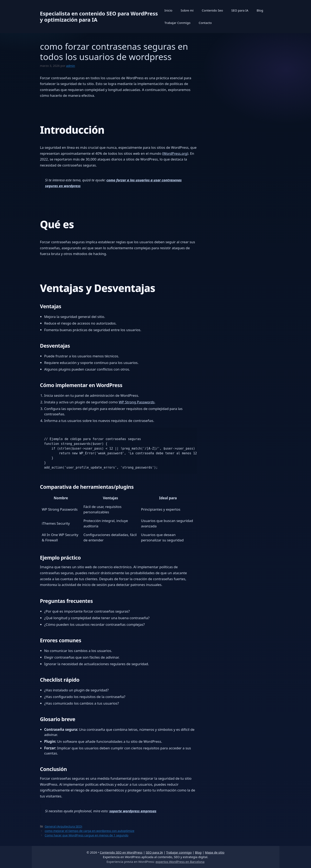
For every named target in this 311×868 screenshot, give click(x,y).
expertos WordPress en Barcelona (180, 862)
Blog (260, 10)
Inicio (168, 10)
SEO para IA (240, 10)
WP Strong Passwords (137, 402)
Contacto (205, 23)
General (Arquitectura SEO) (63, 826)
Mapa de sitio (215, 852)
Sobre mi (187, 10)
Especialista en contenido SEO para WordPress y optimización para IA (99, 17)
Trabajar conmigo (179, 852)
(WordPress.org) (175, 153)
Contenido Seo (212, 10)
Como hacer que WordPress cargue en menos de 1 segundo (87, 835)
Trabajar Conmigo (177, 23)
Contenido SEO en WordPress (121, 852)
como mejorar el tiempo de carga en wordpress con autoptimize (90, 831)
